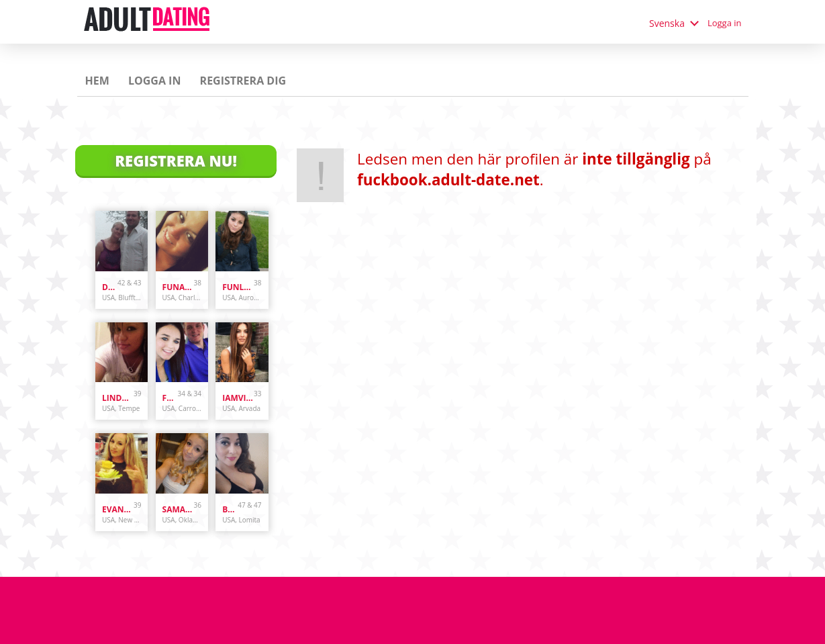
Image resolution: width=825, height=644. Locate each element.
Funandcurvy (178, 287)
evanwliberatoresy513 (118, 509)
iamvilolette (238, 398)
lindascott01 (118, 398)
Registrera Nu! (176, 160)
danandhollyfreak (110, 287)
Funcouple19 (170, 398)
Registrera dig (243, 81)
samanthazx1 (178, 509)
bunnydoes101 (230, 509)
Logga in (725, 23)
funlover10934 (238, 287)
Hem (97, 81)
